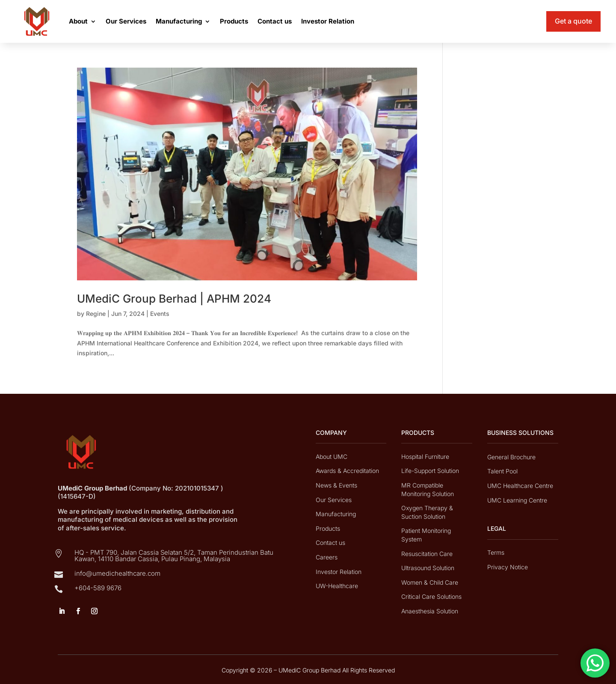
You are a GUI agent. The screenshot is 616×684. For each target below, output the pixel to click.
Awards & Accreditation (347, 471)
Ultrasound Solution (428, 568)
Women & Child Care (430, 582)
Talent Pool (502, 471)
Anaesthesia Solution (430, 611)
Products (234, 21)
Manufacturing (179, 21)
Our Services (126, 21)
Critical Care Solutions (431, 596)
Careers (327, 557)
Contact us (275, 21)
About (78, 21)
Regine (96, 314)
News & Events (336, 485)
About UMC (332, 456)
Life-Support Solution (430, 471)
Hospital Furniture (425, 456)
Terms (496, 552)
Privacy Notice (508, 567)
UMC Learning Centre (517, 500)
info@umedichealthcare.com (117, 573)
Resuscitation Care (427, 554)
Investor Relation (328, 21)
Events (160, 314)
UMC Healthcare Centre (520, 486)
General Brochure (511, 457)
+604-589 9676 (98, 588)
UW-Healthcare (337, 586)
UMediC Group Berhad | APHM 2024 (174, 299)
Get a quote (573, 21)
